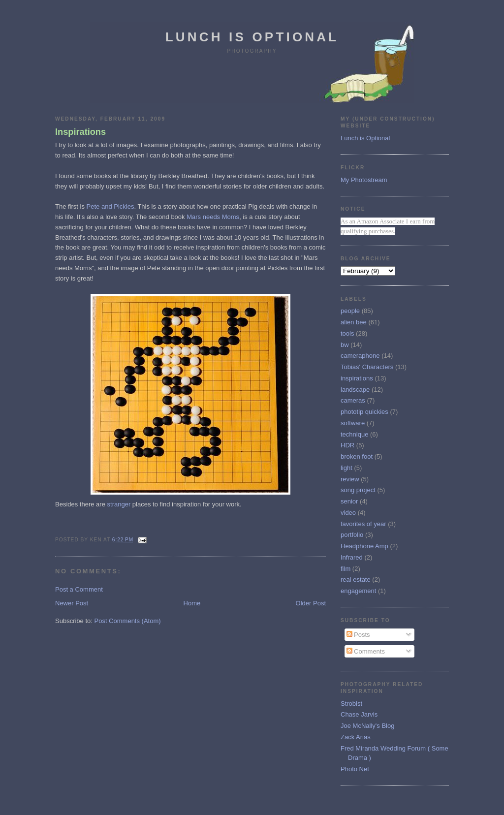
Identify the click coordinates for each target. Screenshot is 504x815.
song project (358, 490)
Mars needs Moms (213, 217)
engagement (358, 591)
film (346, 569)
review (350, 479)
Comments (366, 651)
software (353, 423)
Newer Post (72, 603)
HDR (347, 445)
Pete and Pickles (110, 206)
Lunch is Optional (252, 37)
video (348, 513)
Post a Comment (79, 589)
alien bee (354, 322)
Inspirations (80, 132)
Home (192, 603)
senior (349, 501)
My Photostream (364, 180)
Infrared (352, 557)
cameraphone (360, 356)
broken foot (357, 456)
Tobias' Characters (367, 367)
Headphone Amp (364, 546)
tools (347, 333)
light (346, 468)
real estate (356, 580)
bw (345, 345)
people (350, 311)
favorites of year (363, 524)
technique (354, 434)
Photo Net (355, 769)
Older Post (311, 603)
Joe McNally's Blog (367, 726)
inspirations (357, 378)
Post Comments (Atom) (128, 621)
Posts (358, 635)
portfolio (352, 535)
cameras (353, 400)
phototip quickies (364, 412)
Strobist (351, 704)
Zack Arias (356, 737)
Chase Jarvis (359, 714)
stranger (119, 504)
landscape (355, 390)
